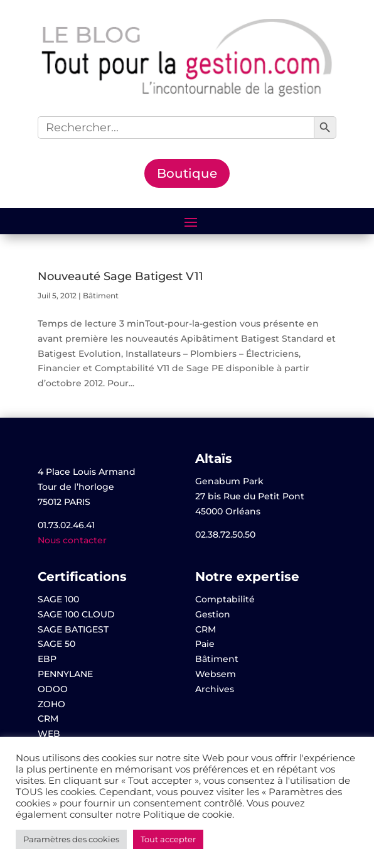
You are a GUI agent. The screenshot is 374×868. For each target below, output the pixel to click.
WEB (49, 734)
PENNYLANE (65, 674)
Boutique (187, 173)
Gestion (213, 614)
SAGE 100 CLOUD (76, 614)
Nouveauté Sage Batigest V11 (120, 276)
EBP (47, 659)
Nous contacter (72, 540)
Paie (205, 644)
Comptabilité (225, 599)
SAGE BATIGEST (73, 629)
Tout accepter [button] (168, 839)
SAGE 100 (58, 599)
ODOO (53, 689)
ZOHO (51, 704)
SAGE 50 (56, 644)
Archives (215, 689)
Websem (216, 674)
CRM (48, 719)
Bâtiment (101, 296)
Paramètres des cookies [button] (71, 839)
